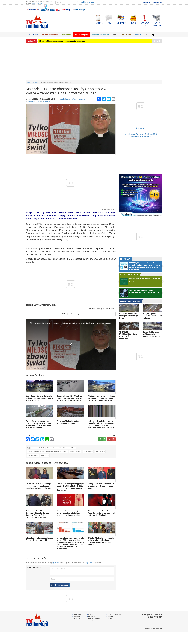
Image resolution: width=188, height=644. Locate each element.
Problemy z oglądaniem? (115, 614)
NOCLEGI (134, 23)
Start (29, 82)
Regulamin (91, 616)
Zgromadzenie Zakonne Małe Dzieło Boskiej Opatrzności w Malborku (47, 452)
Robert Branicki (88, 452)
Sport (116, 35)
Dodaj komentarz (59, 585)
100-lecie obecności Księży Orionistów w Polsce (61, 448)
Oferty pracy (141, 128)
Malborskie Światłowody (114, 620)
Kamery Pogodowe (50, 35)
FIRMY (110, 23)
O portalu (90, 614)
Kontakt (92, 2)
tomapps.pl (159, 628)
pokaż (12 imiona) (37, 3)
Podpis (30, 578)
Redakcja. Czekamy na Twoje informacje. (72, 99)
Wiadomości (31, 101)
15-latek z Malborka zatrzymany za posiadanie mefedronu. (62, 41)
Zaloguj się (147, 2)
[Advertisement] (94, 62)
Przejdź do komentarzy (71, 314)
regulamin (89, 563)
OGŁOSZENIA (98, 23)
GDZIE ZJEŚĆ (122, 23)
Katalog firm (77, 618)
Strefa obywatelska (101, 35)
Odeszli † (150, 35)
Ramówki (139, 35)
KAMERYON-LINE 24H (157, 24)
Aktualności (33, 35)
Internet (75, 620)
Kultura (39, 101)
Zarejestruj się (157, 2)
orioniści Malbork (33, 455)
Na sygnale (66, 35)
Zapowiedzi (46, 101)
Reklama (84, 2)
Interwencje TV (81, 35)
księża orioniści (100, 452)
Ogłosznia (76, 616)
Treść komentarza (34, 568)
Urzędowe (127, 35)
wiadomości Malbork (38, 448)
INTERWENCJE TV (145, 24)
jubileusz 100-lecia (75, 452)
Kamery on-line (92, 620)
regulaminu (56, 563)
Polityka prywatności (94, 618)
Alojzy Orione (45, 455)
